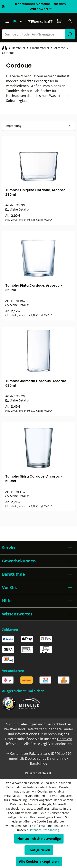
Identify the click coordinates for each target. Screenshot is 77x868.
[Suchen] (70, 34)
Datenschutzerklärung (44, 830)
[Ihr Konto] (70, 21)
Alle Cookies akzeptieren (39, 861)
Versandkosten (60, 744)
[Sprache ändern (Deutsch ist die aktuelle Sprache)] (19, 21)
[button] (38, 548)
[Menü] (7, 21)
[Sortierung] (38, 126)
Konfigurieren (39, 850)
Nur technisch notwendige (39, 839)
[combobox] (33, 34)
